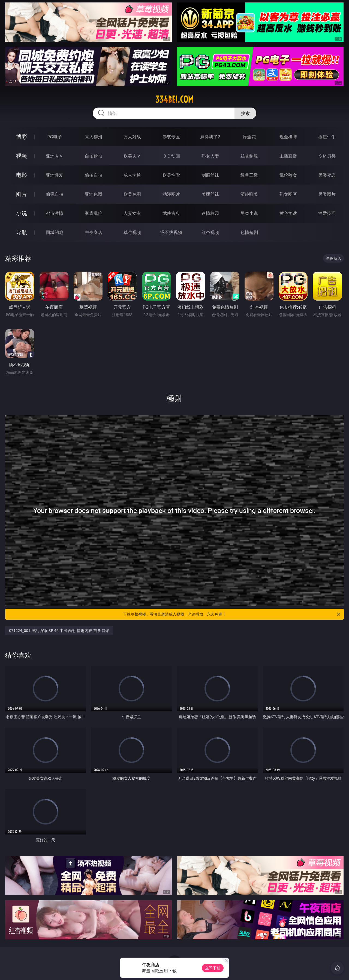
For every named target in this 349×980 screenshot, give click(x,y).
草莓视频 (132, 232)
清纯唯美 (249, 194)
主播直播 (288, 156)
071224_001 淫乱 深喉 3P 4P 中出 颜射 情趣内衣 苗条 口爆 (59, 630)
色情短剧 (249, 232)
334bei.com (174, 99)
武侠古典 (171, 213)
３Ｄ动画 (171, 156)
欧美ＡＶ (132, 156)
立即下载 (213, 968)
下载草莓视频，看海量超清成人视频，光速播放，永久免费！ (232, 614)
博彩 (22, 137)
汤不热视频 (171, 232)
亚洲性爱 (55, 175)
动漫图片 (171, 194)
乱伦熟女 (288, 175)
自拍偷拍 (94, 156)
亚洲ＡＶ (55, 156)
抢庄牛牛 (327, 137)
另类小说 (249, 213)
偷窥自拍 (55, 194)
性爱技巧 (327, 213)
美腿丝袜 (210, 194)
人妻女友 (132, 213)
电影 (22, 175)
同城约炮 (55, 232)
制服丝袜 (210, 175)
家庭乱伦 (94, 213)
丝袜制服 (249, 156)
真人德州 (94, 137)
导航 (22, 232)
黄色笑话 (288, 213)
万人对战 (132, 137)
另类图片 (327, 194)
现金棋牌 (288, 137)
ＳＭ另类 (327, 156)
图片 (22, 194)
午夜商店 (94, 232)
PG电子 (54, 137)
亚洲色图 (94, 194)
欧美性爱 (171, 175)
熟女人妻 (210, 156)
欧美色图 (132, 194)
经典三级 (249, 175)
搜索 (245, 113)
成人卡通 (132, 175)
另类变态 (327, 175)
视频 (22, 156)
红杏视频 (210, 232)
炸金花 (249, 137)
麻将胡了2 (210, 137)
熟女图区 (288, 194)
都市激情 (55, 213)
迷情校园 (210, 213)
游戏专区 (171, 137)
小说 (22, 213)
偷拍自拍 (94, 175)
